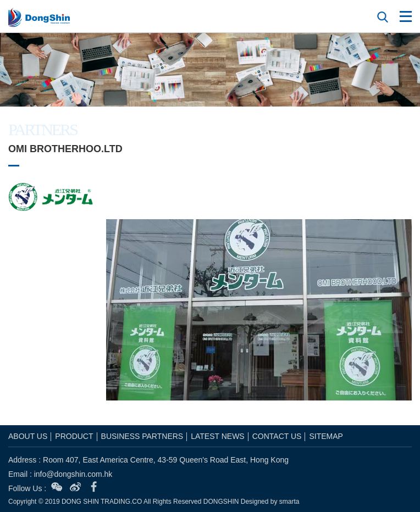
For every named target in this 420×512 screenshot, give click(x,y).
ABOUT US (28, 436)
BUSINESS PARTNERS (142, 436)
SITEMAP (326, 436)
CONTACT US (277, 436)
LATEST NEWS (218, 436)
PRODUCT (74, 436)
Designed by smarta (270, 502)
